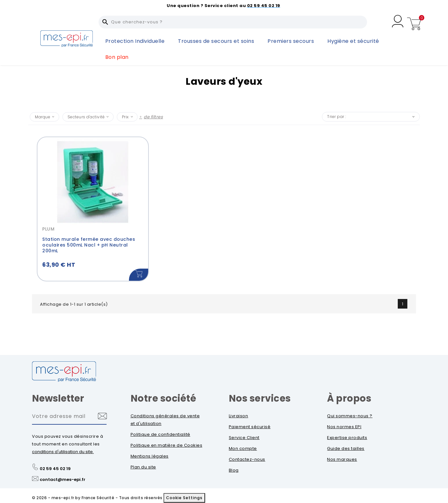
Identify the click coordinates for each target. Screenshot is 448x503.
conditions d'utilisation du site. (63, 452)
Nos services (260, 398)
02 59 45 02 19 (55, 469)
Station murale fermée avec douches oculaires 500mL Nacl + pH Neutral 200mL (89, 245)
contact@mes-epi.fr (63, 479)
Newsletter (58, 398)
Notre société (164, 398)
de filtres (153, 117)
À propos (349, 398)
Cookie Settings (184, 498)
